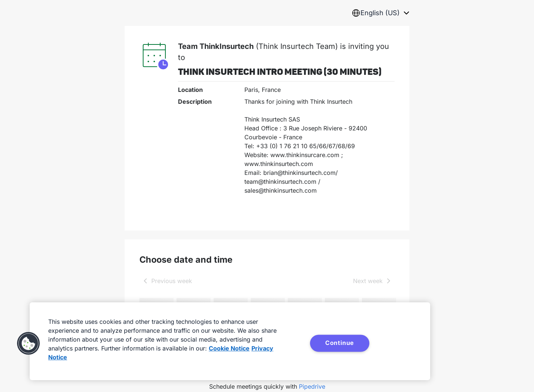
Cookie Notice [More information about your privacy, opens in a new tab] (229, 348)
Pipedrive (312, 386)
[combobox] (380, 13)
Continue (340, 343)
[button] (29, 343)
